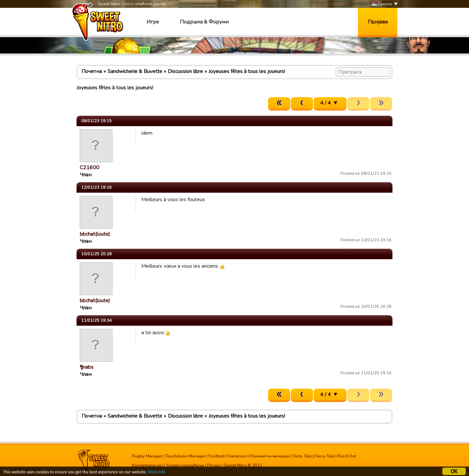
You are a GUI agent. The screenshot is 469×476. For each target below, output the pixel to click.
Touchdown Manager (185, 456)
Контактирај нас (147, 465)
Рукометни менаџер (270, 456)
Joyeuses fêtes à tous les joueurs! (247, 71)
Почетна (92, 71)
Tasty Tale (302, 456)
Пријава (378, 22)
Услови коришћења (185, 465)
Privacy (214, 465)
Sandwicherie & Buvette (135, 71)
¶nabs (87, 367)
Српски (382, 4)
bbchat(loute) (95, 234)
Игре (153, 22)
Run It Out (347, 456)
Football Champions (228, 456)
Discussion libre (185, 71)
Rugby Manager (147, 456)
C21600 (90, 168)
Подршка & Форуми (204, 22)
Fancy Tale (325, 456)
